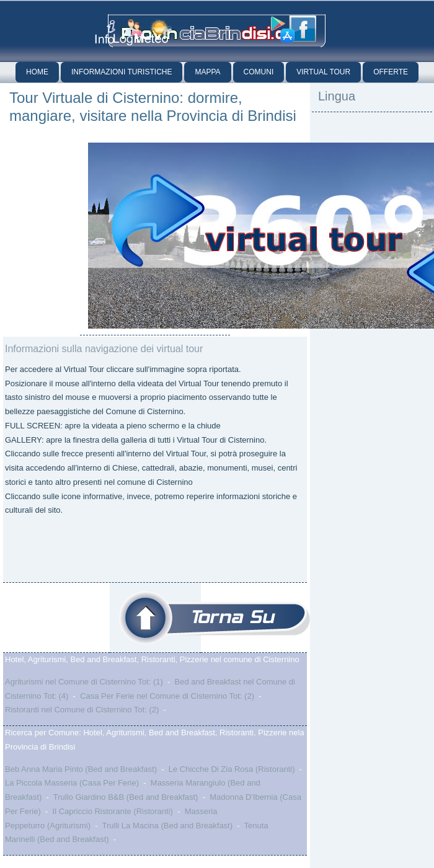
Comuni (259, 72)
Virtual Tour (323, 72)
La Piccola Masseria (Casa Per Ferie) (72, 783)
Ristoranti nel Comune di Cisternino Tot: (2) (82, 710)
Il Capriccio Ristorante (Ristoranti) (113, 811)
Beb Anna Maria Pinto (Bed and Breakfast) (81, 769)
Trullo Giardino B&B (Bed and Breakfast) (126, 797)
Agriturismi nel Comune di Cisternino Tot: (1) (84, 682)
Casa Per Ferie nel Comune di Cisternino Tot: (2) (167, 696)
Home (37, 72)
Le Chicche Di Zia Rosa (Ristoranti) (232, 769)
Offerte (391, 72)
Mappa (207, 72)
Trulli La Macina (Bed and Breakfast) (168, 826)
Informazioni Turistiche (122, 72)
